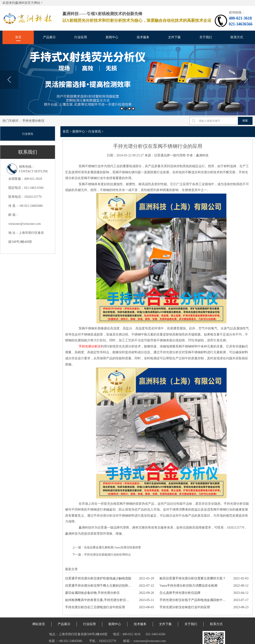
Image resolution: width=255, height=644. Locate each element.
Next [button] (246, 80)
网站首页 (39, 610)
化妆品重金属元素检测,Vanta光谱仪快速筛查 (113, 534)
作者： (191, 155)
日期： (112, 155)
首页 (18, 37)
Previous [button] (9, 80)
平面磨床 (151, 641)
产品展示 (49, 37)
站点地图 (48, 641)
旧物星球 (166, 641)
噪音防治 (135, 641)
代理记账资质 (117, 641)
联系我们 (28, 152)
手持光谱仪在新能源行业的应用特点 (107, 541)
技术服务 (143, 37)
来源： (149, 155)
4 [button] (133, 109)
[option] (127, 80)
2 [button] (126, 109)
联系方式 (237, 37)
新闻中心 (112, 37)
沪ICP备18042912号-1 (139, 634)
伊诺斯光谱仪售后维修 (90, 641)
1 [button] (122, 109)
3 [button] (129, 109)
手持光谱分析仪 (33, 121)
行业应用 (81, 37)
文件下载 (174, 37)
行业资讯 (28, 134)
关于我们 (206, 37)
